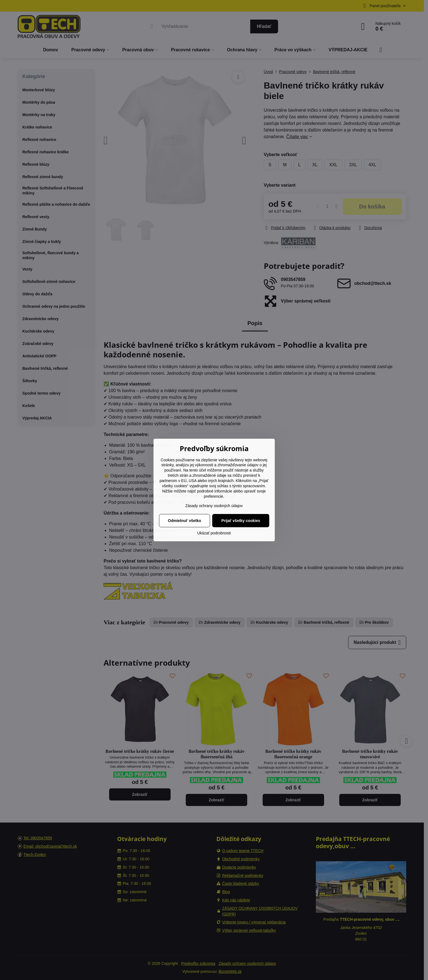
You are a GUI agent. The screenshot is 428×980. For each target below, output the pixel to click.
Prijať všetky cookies (241, 521)
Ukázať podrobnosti (214, 533)
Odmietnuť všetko (184, 521)
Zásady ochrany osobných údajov (214, 506)
